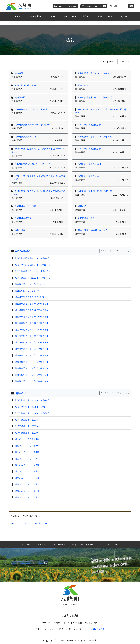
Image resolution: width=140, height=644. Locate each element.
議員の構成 (20, 230)
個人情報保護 (60, 545)
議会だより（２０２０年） (27, 439)
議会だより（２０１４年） (27, 478)
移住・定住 (88, 16)
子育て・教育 (70, 16)
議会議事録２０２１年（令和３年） (32, 284)
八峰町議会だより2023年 (90, 164)
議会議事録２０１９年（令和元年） (32, 297)
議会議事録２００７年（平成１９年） (33, 375)
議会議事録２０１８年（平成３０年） (33, 304)
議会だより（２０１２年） (27, 491)
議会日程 (19, 73)
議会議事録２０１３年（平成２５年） (33, 336)
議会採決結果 (21, 97)
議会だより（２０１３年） (27, 484)
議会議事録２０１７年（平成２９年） (33, 310)
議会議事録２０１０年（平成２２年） (33, 355)
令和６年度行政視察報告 (90, 125)
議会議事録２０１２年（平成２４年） (33, 342)
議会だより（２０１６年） (27, 465)
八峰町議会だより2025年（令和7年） (32, 109)
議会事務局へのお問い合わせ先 (93, 230)
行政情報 (123, 16)
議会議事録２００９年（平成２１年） (33, 362)
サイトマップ (27, 545)
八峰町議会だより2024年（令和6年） (96, 137)
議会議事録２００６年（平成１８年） (33, 381)
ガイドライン (43, 545)
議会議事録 (22, 251)
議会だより (22, 393)
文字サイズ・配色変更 (67, 6)
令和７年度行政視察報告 (26, 85)
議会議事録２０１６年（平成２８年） (33, 317)
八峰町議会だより (86, 218)
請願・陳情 (83, 85)
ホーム (18, 16)
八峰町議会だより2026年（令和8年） (96, 73)
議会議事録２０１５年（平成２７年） (33, 323)
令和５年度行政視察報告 (90, 149)
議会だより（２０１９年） (27, 446)
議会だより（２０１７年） (27, 459)
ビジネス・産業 (105, 16)
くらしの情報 (35, 16)
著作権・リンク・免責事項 (82, 545)
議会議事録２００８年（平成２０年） (33, 368)
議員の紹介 (83, 206)
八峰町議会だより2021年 (26, 206)
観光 (53, 16)
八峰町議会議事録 (23, 218)
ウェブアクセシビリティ (108, 545)
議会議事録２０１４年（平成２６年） (33, 330)
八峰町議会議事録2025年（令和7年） (96, 97)
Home (13, 523)
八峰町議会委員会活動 (25, 137)
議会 (47, 523)
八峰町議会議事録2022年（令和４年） (96, 191)
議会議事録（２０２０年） (27, 291)
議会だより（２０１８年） (27, 452)
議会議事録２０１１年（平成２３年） (33, 349)
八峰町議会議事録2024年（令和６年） (33, 125)
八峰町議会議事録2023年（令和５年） (33, 164)
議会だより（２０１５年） (27, 471)
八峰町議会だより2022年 (90, 176)
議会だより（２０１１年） (27, 497)
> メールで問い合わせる (94, 629)
